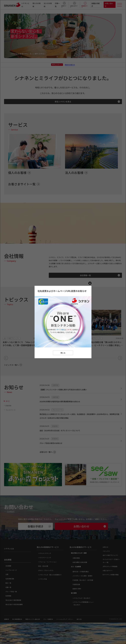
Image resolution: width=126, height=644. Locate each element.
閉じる (63, 353)
